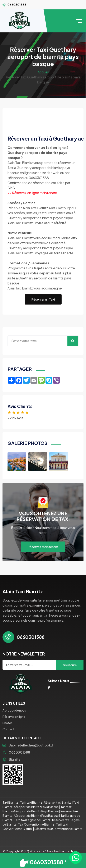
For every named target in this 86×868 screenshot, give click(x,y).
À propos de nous (14, 710)
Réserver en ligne (14, 717)
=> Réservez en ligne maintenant (32, 193)
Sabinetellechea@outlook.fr (29, 745)
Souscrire (70, 665)
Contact (8, 729)
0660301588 (16, 752)
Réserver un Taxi (43, 299)
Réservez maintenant (43, 547)
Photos (8, 723)
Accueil (43, 72)
